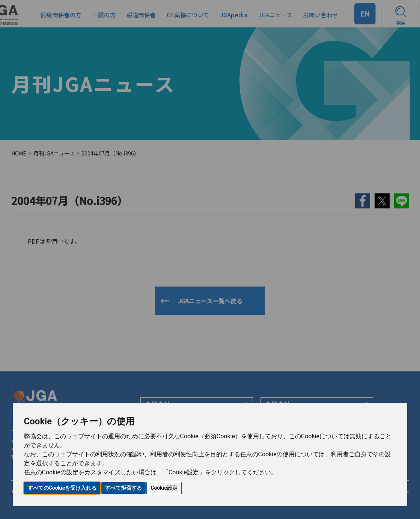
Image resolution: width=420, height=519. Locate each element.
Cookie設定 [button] (164, 488)
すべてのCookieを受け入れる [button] (62, 488)
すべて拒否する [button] (123, 488)
